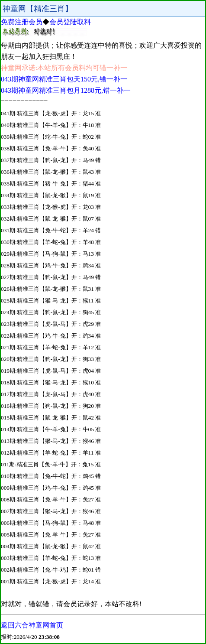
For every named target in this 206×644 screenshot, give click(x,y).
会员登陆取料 (70, 22)
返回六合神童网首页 (32, 625)
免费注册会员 (22, 22)
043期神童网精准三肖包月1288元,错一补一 (66, 90)
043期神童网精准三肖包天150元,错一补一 (64, 79)
